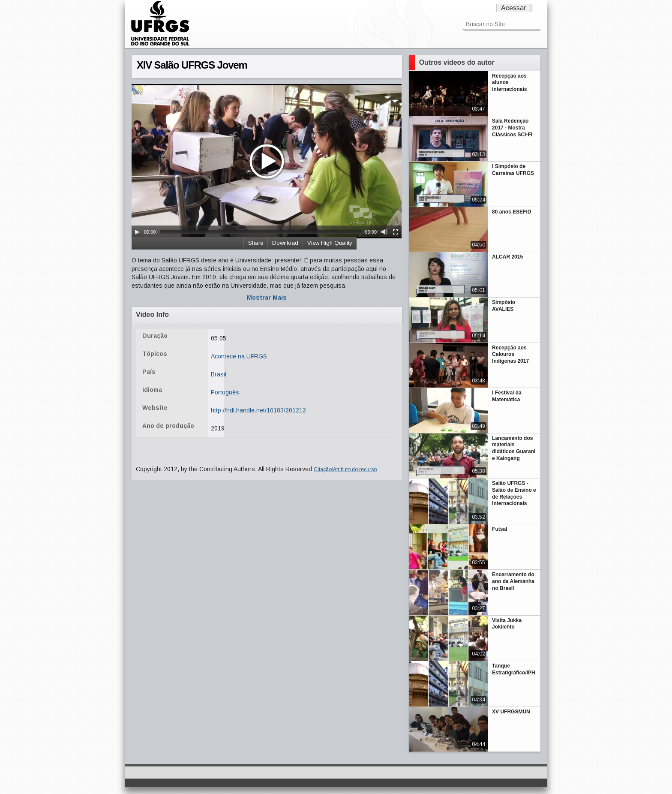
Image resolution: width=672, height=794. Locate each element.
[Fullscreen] (396, 232)
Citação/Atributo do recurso (345, 469)
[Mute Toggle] (384, 232)
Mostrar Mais (267, 298)
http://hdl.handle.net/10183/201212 (258, 410)
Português (225, 392)
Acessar (513, 8)
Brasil (219, 374)
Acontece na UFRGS (239, 356)
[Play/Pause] (137, 232)
